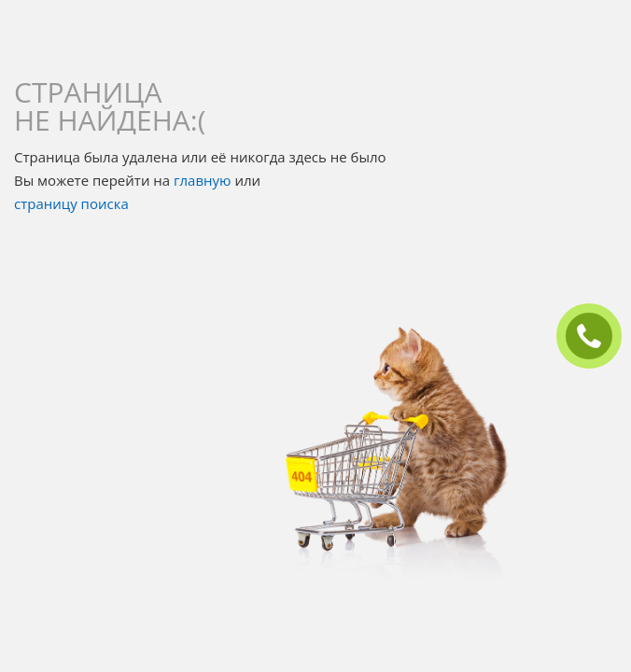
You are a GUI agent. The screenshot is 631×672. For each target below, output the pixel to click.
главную (202, 180)
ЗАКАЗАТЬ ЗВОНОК (596, 336)
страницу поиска (71, 203)
